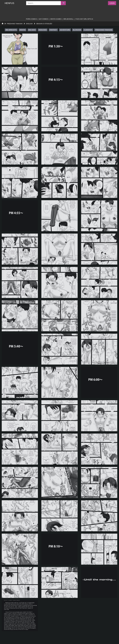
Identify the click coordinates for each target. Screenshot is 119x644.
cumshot (88, 30)
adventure (65, 30)
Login (112, 3)
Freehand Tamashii (15, 24)
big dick (32, 30)
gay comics (44, 19)
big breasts (11, 30)
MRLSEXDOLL (69, 19)
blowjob (77, 30)
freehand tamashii (104, 30)
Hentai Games (56, 19)
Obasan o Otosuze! (44, 24)
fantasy (53, 30)
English (29, 24)
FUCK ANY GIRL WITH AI (84, 19)
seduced (43, 30)
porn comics (31, 19)
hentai (23, 30)
